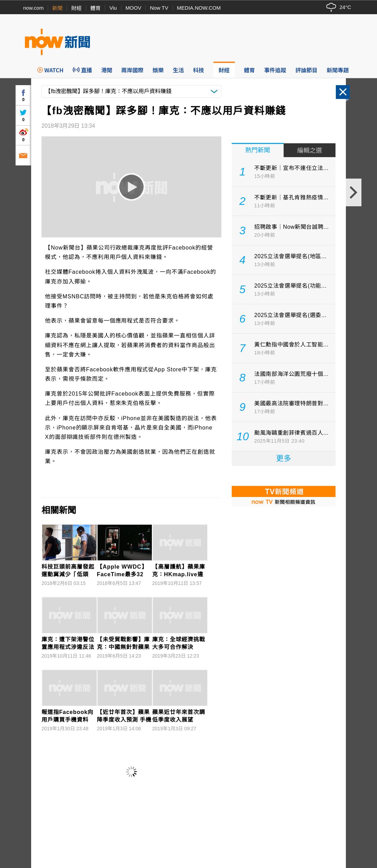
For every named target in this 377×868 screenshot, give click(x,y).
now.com (33, 8)
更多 (284, 458)
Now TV (159, 8)
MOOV (134, 8)
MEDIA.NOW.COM (199, 8)
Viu (113, 8)
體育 (95, 8)
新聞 (57, 8)
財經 (76, 8)
